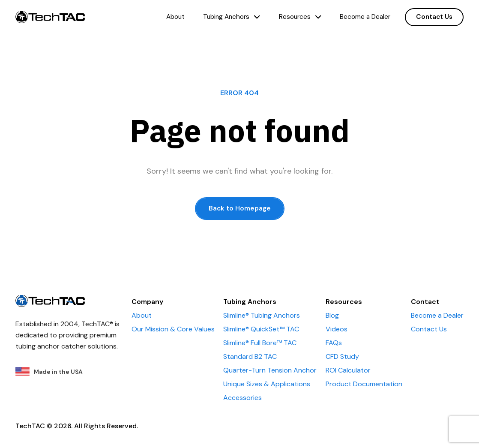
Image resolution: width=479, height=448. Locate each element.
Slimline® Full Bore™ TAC (260, 343)
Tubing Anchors (232, 17)
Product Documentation (364, 384)
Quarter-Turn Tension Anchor (270, 370)
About (175, 17)
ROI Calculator (348, 370)
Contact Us (434, 17)
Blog (332, 315)
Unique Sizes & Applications (267, 384)
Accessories (242, 398)
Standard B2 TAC (250, 356)
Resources (300, 17)
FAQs (334, 343)
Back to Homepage (240, 208)
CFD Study (342, 356)
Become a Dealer (365, 17)
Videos (337, 329)
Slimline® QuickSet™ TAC (261, 329)
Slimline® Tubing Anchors (262, 315)
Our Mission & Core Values (173, 329)
